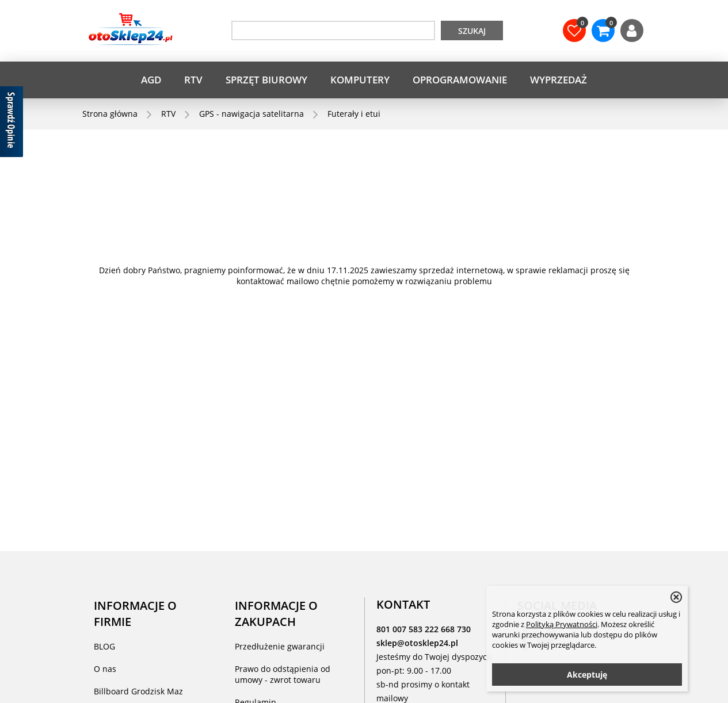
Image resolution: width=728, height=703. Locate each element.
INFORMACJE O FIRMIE (135, 613)
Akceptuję (587, 675)
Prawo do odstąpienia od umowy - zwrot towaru (283, 674)
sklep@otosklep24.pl (417, 643)
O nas (105, 669)
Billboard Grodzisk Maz (138, 691)
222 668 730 (448, 629)
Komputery (360, 80)
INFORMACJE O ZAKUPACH (276, 613)
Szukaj (472, 31)
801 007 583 (401, 629)
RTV (193, 80)
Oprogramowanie (460, 80)
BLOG (104, 646)
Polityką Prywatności (562, 624)
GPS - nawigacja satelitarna (251, 114)
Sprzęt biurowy (266, 80)
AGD (151, 80)
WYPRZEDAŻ (559, 80)
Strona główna (110, 114)
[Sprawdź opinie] (12, 124)
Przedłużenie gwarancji (280, 646)
